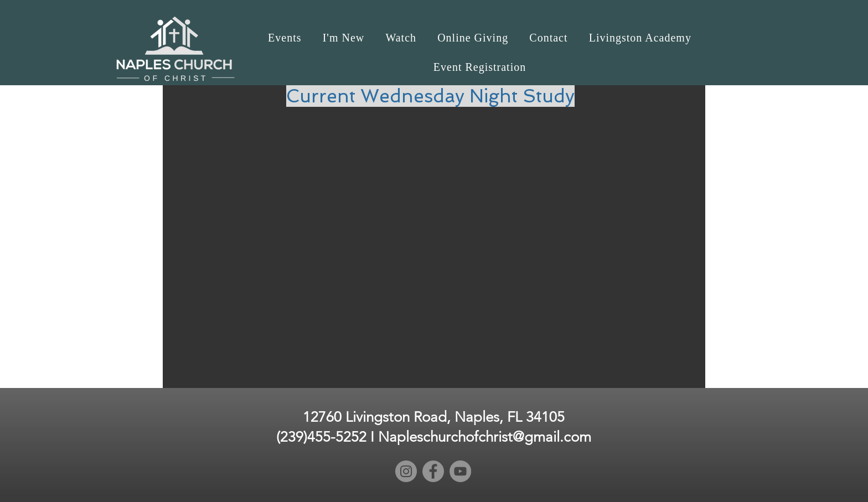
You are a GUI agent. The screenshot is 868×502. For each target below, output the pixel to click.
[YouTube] (460, 471)
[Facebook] (433, 471)
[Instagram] (406, 471)
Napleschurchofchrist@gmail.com (485, 437)
